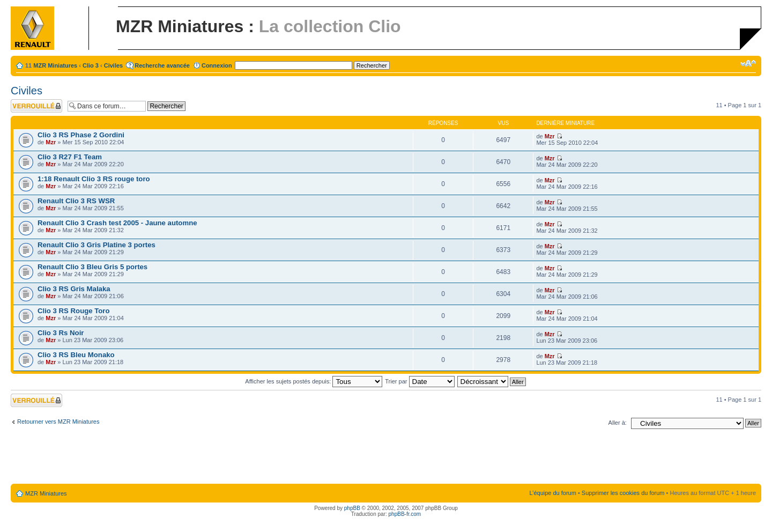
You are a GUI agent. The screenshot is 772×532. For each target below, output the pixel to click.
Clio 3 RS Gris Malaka (74, 289)
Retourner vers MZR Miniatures (58, 422)
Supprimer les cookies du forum (623, 493)
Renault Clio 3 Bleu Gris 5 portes (92, 267)
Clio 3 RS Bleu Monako (76, 355)
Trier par (420, 381)
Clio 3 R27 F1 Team (70, 157)
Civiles (113, 65)
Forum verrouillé (36, 106)
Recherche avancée (162, 65)
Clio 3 (91, 65)
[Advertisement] (386, 459)
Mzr (51, 142)
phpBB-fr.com (405, 514)
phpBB (352, 508)
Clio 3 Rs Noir (61, 333)
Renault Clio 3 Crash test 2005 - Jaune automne (117, 223)
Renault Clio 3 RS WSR (76, 201)
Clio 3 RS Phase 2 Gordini (81, 135)
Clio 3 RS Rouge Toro (74, 311)
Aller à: (618, 423)
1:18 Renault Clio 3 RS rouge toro (94, 179)
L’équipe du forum (552, 493)
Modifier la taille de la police (748, 63)
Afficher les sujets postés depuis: (314, 381)
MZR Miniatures (55, 65)
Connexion (217, 65)
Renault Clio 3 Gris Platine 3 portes (96, 245)
